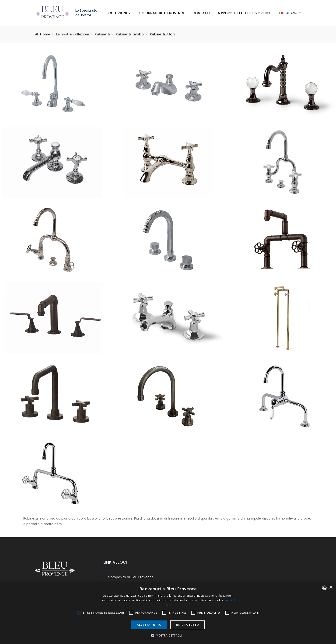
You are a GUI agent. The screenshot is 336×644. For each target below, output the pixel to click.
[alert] (168, 613)
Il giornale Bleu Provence (161, 13)
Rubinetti (102, 34)
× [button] (331, 587)
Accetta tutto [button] (149, 625)
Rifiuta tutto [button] (187, 625)
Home (45, 34)
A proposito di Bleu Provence (244, 13)
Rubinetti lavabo (130, 34)
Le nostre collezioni (72, 34)
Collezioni (118, 13)
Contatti (201, 13)
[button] (168, 636)
